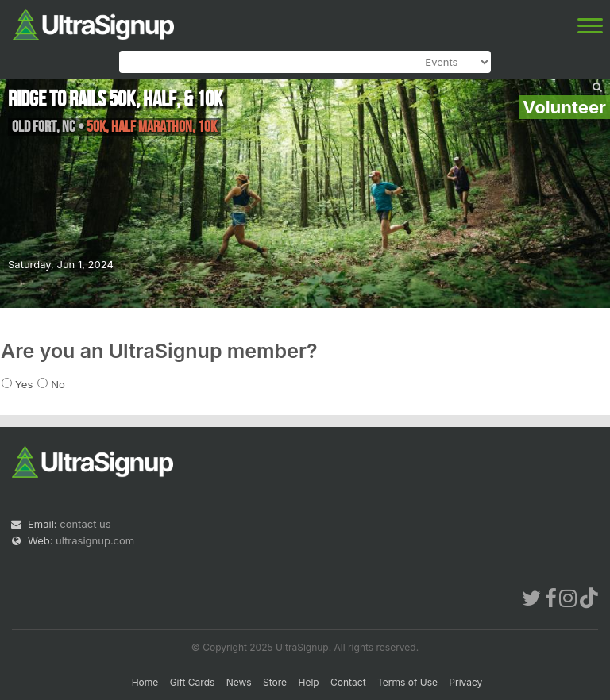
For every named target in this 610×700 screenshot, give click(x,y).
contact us (85, 524)
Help (308, 682)
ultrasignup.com (95, 540)
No (58, 384)
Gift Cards (193, 682)
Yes (24, 384)
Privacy (465, 682)
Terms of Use (407, 682)
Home (145, 682)
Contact (348, 682)
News (239, 682)
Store (275, 682)
